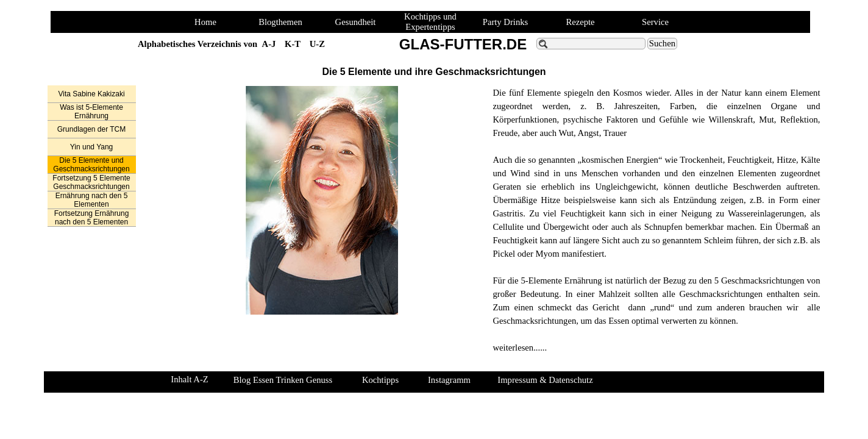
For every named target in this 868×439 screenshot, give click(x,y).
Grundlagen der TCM (92, 129)
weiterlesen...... (520, 348)
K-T (293, 44)
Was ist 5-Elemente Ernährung (91, 112)
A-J (269, 44)
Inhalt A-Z (189, 379)
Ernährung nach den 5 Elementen (92, 200)
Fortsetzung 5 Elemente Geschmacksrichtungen (91, 182)
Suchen (662, 43)
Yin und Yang (92, 147)
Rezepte (580, 22)
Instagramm (449, 380)
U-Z (317, 44)
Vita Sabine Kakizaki (91, 94)
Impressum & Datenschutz (545, 380)
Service (655, 22)
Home (205, 22)
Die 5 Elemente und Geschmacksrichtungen (91, 165)
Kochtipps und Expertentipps (430, 22)
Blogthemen (280, 22)
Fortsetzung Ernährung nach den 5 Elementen (92, 218)
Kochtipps (380, 380)
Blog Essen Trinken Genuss (283, 380)
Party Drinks (506, 22)
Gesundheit (356, 22)
